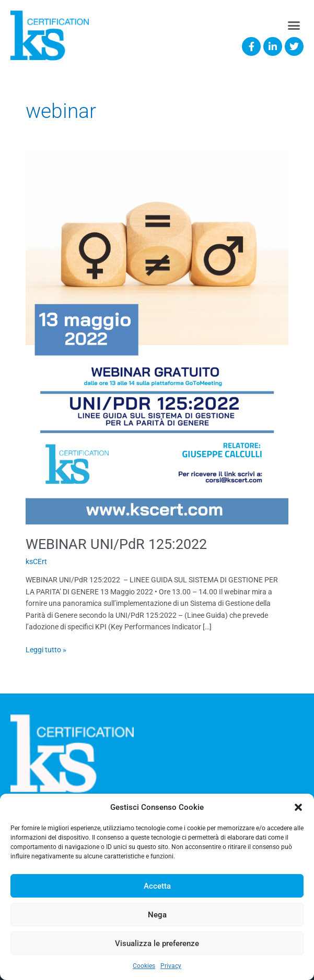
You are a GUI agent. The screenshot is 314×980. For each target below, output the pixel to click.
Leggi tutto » (46, 649)
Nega (157, 915)
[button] (298, 807)
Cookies (144, 966)
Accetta (157, 886)
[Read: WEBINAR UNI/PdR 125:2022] (157, 338)
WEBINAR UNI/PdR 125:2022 (116, 544)
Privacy (171, 966)
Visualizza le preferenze (157, 943)
